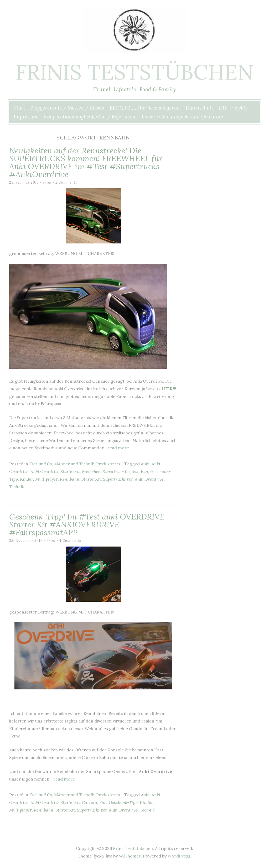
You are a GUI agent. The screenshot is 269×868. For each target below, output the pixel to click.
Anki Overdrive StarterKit (55, 471)
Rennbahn (70, 479)
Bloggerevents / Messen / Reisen (67, 108)
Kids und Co (41, 464)
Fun (144, 471)
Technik (17, 487)
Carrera (90, 802)
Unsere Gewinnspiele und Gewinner (183, 117)
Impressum (26, 117)
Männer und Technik (74, 464)
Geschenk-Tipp (123, 802)
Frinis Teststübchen (134, 72)
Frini (47, 182)
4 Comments (70, 541)
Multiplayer (46, 479)
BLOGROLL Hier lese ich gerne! (145, 108)
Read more (118, 448)
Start (19, 108)
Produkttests (108, 464)
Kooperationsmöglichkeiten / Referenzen (90, 117)
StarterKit (91, 479)
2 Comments (66, 182)
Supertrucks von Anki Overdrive (133, 479)
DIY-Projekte (233, 108)
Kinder (27, 479)
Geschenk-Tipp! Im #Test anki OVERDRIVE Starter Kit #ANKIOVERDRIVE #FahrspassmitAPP (87, 524)
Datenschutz (200, 108)
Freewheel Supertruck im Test (110, 471)
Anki (145, 464)
